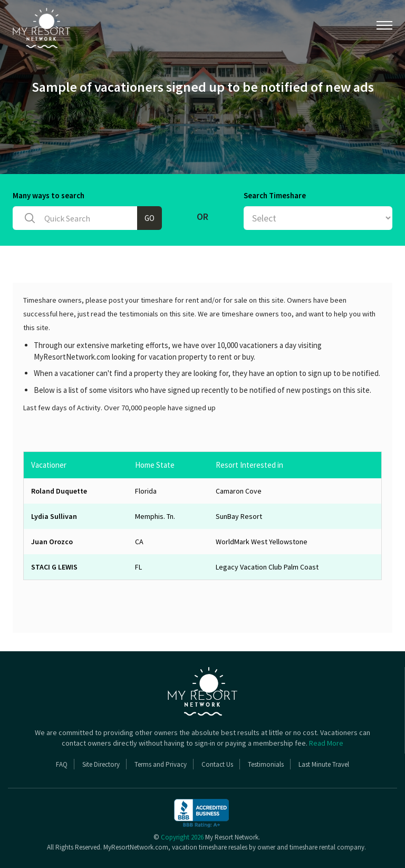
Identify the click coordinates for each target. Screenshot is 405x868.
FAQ (62, 764)
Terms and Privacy (161, 764)
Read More (326, 743)
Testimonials (266, 764)
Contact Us (217, 764)
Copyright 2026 (182, 837)
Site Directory (101, 764)
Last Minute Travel (324, 764)
